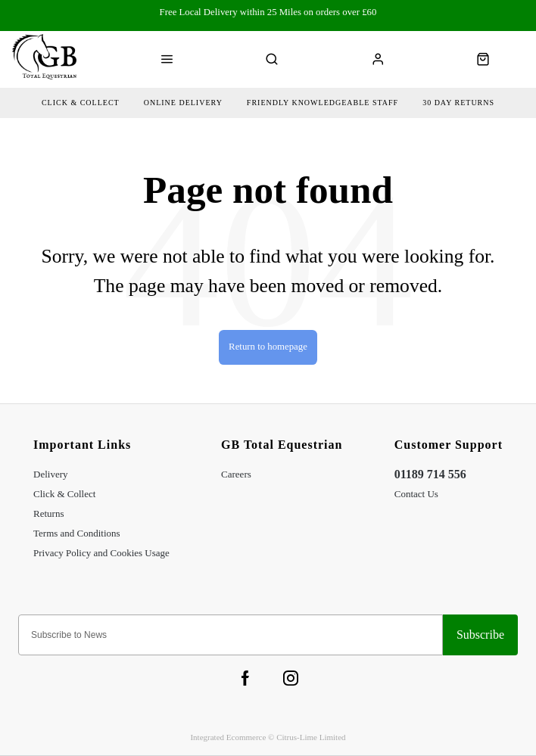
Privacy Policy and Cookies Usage (101, 553)
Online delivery (183, 103)
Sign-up (480, 635)
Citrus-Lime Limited (311, 737)
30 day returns (458, 103)
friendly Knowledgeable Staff (323, 103)
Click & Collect (64, 494)
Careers (236, 474)
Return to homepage (268, 347)
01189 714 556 (430, 474)
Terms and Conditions (77, 533)
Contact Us (416, 494)
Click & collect (81, 103)
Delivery (50, 474)
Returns (48, 513)
